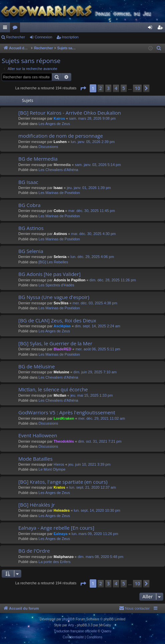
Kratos (59, 487)
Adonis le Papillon (69, 280)
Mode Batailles (35, 459)
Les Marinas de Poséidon (59, 193)
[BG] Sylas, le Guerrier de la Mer (55, 343)
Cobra (59, 211)
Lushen (60, 142)
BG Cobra (29, 205)
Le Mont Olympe (52, 469)
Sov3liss (61, 303)
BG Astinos (31, 228)
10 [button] (137, 88)
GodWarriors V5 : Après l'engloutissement (67, 412)
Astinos (60, 234)
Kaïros (59, 118)
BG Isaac (28, 182)
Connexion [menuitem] (151, 29)
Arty (71, 625)
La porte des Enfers (55, 562)
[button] (83, 88)
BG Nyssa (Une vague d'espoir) (54, 297)
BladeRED (62, 349)
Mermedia (62, 165)
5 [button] (124, 88)
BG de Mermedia (38, 159)
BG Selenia (31, 251)
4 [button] (116, 88)
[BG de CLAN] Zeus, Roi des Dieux (57, 320)
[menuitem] (159, 48)
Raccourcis (6, 29)
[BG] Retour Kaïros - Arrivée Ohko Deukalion (70, 113)
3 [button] (108, 88)
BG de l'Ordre (34, 551)
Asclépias (62, 326)
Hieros (59, 464)
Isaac (58, 188)
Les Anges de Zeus (54, 124)
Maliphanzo (64, 557)
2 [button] (101, 88)
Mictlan (60, 395)
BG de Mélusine (36, 366)
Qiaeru (106, 631)
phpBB (67, 619)
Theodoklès (64, 441)
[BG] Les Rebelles (53, 262)
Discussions (48, 147)
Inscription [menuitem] (161, 29)
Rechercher (15, 37)
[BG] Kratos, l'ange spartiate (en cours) (63, 482)
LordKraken (64, 418)
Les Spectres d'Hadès (56, 285)
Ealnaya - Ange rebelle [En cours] (56, 528)
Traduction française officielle (75, 631)
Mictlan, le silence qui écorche (53, 389)
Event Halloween (38, 435)
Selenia (60, 257)
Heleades (62, 510)
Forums (16, 29)
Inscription (70, 37)
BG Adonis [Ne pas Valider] (49, 274)
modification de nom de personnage (61, 136)
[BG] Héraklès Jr (37, 505)
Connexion (43, 37)
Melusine (61, 372)
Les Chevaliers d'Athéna (58, 170)
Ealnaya (61, 534)
